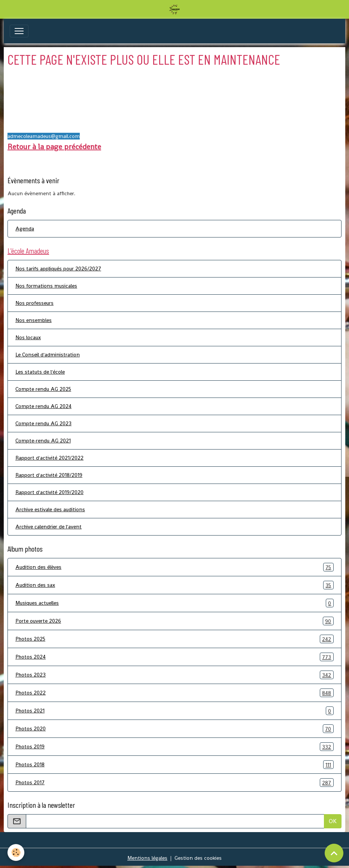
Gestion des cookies (198, 858)
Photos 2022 (174, 693)
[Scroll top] (334, 853)
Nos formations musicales (46, 286)
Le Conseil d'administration (48, 355)
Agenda (25, 228)
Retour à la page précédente (54, 147)
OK (333, 821)
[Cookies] (16, 852)
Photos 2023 (174, 675)
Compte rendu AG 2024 (43, 406)
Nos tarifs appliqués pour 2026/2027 (58, 269)
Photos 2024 (174, 657)
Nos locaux (28, 337)
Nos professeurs (34, 303)
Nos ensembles (34, 320)
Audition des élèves (174, 567)
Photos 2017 (174, 783)
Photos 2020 (174, 729)
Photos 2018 (174, 765)
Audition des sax (174, 585)
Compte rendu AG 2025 (43, 389)
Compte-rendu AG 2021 (43, 441)
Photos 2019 (174, 747)
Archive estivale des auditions (50, 509)
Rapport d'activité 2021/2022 (49, 458)
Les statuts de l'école (40, 372)
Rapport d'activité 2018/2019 (49, 475)
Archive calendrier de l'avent (48, 527)
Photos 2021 (174, 711)
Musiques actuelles (174, 603)
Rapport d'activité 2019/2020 (49, 492)
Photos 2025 (174, 639)
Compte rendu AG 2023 (43, 423)
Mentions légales (147, 858)
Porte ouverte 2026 (174, 621)
